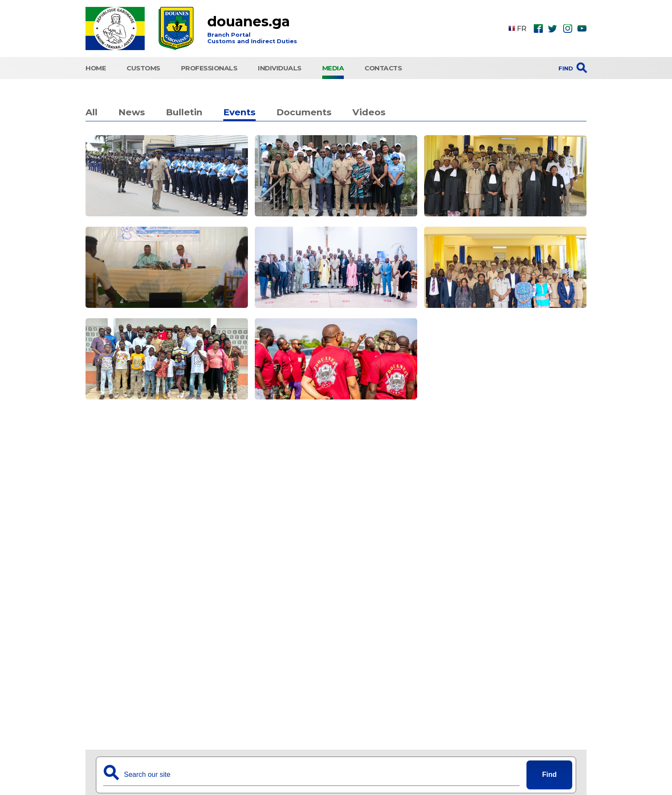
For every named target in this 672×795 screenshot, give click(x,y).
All (92, 112)
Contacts (383, 68)
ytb (582, 29)
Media (333, 68)
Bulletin (184, 112)
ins (567, 29)
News (132, 112)
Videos (369, 112)
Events (239, 112)
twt (553, 29)
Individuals (280, 68)
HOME (96, 68)
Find (549, 774)
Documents (304, 112)
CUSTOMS (143, 68)
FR (517, 29)
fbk (538, 29)
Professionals (209, 68)
